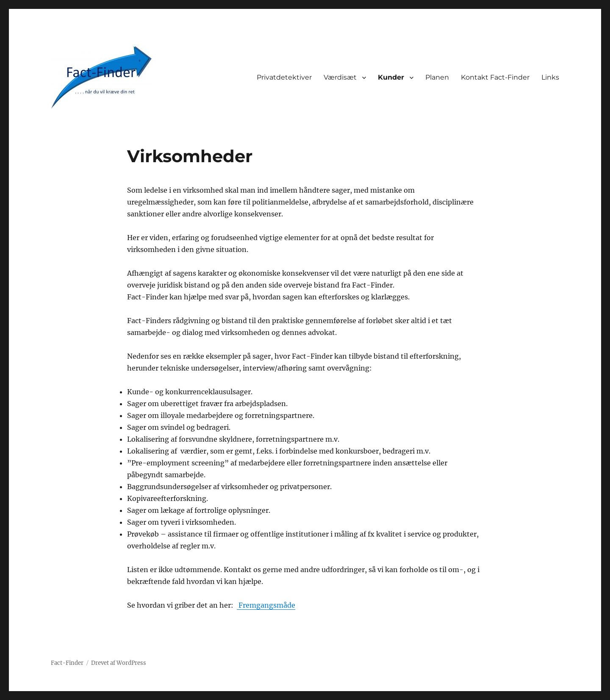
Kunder (391, 77)
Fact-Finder (67, 663)
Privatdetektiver (284, 77)
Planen (437, 77)
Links (550, 77)
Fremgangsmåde (266, 605)
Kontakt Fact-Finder (495, 77)
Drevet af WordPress (119, 663)
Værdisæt (340, 77)
